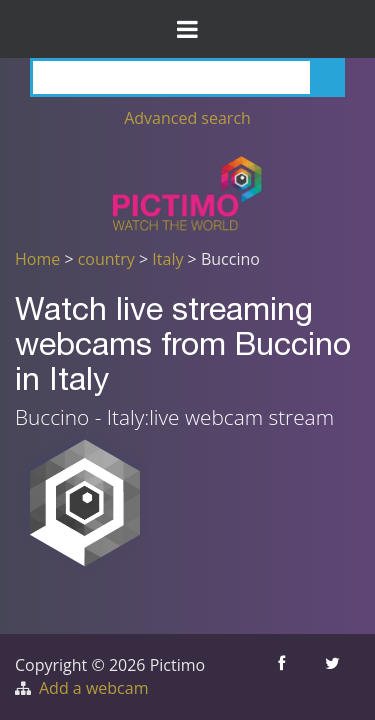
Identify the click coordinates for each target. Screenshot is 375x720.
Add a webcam (93, 688)
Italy (167, 259)
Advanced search (187, 118)
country (106, 259)
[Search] (187, 77)
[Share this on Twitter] (334, 677)
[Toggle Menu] (187, 29)
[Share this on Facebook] (283, 677)
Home (37, 259)
